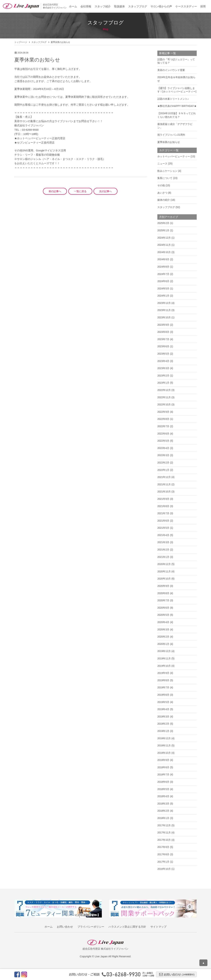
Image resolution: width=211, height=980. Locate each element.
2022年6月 (163, 434)
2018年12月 (164, 738)
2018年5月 (163, 789)
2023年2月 (163, 376)
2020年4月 (163, 622)
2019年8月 (163, 680)
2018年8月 (163, 767)
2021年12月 (164, 477)
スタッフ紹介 (103, 6)
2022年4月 (163, 448)
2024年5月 (163, 288)
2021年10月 (164, 492)
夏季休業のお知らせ (169, 142)
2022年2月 (163, 463)
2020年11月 (164, 571)
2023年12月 (164, 303)
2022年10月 (164, 404)
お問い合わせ (65, 927)
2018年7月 (163, 774)
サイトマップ (158, 927)
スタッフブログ (138, 6)
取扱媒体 (119, 6)
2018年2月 (163, 811)
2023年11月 (164, 310)
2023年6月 (163, 346)
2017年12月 (164, 825)
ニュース (162, 164)
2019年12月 (164, 651)
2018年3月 (163, 804)
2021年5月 (163, 528)
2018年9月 (163, 760)
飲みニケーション (167, 171)
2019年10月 (164, 666)
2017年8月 (163, 854)
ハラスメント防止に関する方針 (127, 927)
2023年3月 (163, 368)
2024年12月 (164, 238)
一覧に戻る (80, 191)
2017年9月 (163, 847)
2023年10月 (164, 317)
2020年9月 (163, 586)
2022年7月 (163, 426)
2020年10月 (164, 579)
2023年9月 (163, 325)
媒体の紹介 (164, 200)
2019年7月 (163, 687)
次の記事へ (105, 191)
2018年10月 (164, 753)
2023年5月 (163, 354)
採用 (203, 6)
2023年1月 (163, 383)
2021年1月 (163, 557)
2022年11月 (164, 397)
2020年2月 (163, 637)
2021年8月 (163, 506)
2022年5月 (163, 441)
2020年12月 (164, 564)
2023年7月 (163, 339)
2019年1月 (163, 731)
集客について (165, 178)
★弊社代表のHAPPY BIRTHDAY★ (177, 106)
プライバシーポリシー (91, 927)
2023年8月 (163, 332)
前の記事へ (55, 191)
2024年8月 (163, 267)
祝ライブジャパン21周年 (171, 135)
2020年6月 (163, 608)
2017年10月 (164, 840)
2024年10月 (164, 252)
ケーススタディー (186, 6)
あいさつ (162, 193)
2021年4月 (163, 535)
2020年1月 (163, 644)
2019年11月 (164, 658)
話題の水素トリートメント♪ (173, 99)
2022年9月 (163, 412)
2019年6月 (163, 695)
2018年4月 (163, 796)
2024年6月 (163, 281)
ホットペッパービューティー (174, 156)
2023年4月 (163, 361)
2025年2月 (163, 223)
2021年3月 (163, 542)
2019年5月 (163, 702)
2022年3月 (163, 455)
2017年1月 (163, 862)
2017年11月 (164, 833)
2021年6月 (163, 521)
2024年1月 (163, 296)
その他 (161, 185)
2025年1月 (163, 230)
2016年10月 (164, 869)
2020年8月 (163, 593)
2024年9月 (163, 259)
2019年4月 (163, 709)
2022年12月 (164, 390)
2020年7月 (163, 600)
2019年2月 (163, 724)
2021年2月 (163, 550)
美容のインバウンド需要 (171, 70)
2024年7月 (163, 274)
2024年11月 (164, 245)
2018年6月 (163, 782)
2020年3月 (163, 630)
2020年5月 (163, 615)
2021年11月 (164, 484)
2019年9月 (163, 673)
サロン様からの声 (161, 6)
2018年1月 (163, 818)
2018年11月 (164, 746)
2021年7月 (163, 513)
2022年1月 (163, 470)
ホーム (73, 6)
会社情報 (86, 6)
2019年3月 (163, 717)
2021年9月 (163, 499)
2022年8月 (163, 419)
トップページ (21, 42)
